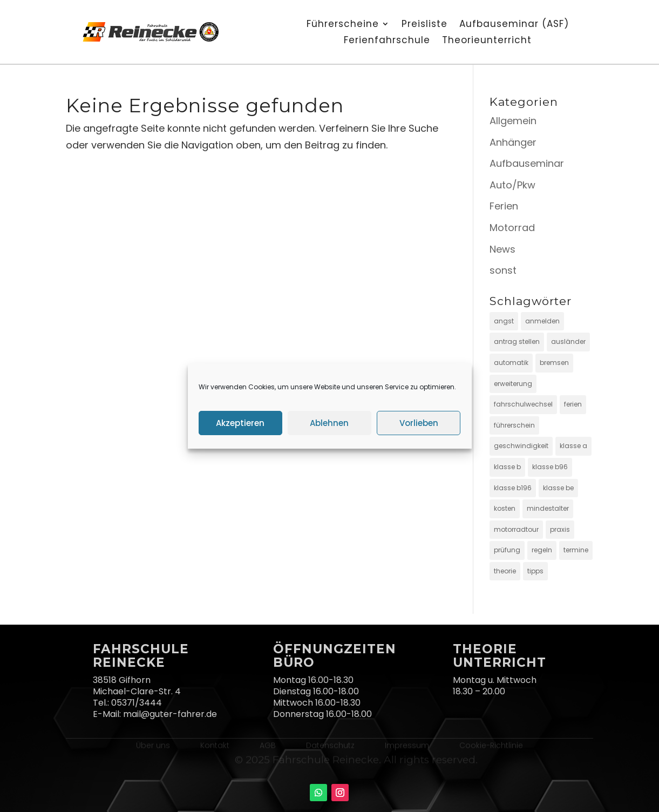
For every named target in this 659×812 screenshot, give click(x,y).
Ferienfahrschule (387, 41)
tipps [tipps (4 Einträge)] (535, 571)
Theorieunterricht (487, 41)
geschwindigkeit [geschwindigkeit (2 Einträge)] (521, 446)
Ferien (504, 206)
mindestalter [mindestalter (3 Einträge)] (548, 508)
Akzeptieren (240, 423)
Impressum (407, 745)
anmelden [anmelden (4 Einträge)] (542, 321)
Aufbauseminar (527, 163)
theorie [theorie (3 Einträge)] (505, 571)
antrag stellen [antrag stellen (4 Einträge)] (517, 341)
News (502, 249)
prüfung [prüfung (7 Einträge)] (507, 550)
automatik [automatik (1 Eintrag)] (511, 363)
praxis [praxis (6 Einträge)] (560, 529)
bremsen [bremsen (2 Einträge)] (554, 363)
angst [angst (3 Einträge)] (504, 321)
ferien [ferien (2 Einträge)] (573, 404)
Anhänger (513, 142)
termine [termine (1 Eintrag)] (576, 550)
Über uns (153, 745)
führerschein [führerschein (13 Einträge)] (514, 425)
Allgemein (513, 121)
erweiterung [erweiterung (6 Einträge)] (513, 384)
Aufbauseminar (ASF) (514, 25)
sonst (503, 270)
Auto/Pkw (512, 185)
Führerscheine (343, 25)
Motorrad (512, 228)
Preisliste (424, 25)
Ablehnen (329, 423)
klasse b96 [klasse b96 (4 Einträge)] (550, 467)
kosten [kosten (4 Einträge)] (505, 508)
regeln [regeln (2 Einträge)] (542, 550)
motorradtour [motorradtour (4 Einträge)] (516, 529)
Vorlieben (419, 423)
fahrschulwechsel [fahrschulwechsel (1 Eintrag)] (523, 404)
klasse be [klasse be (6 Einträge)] (558, 488)
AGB (268, 745)
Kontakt (215, 745)
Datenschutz (330, 745)
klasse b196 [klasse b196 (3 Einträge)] (513, 488)
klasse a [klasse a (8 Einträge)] (573, 446)
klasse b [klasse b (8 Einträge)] (507, 467)
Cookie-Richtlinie (491, 745)
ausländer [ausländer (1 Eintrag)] (568, 341)
